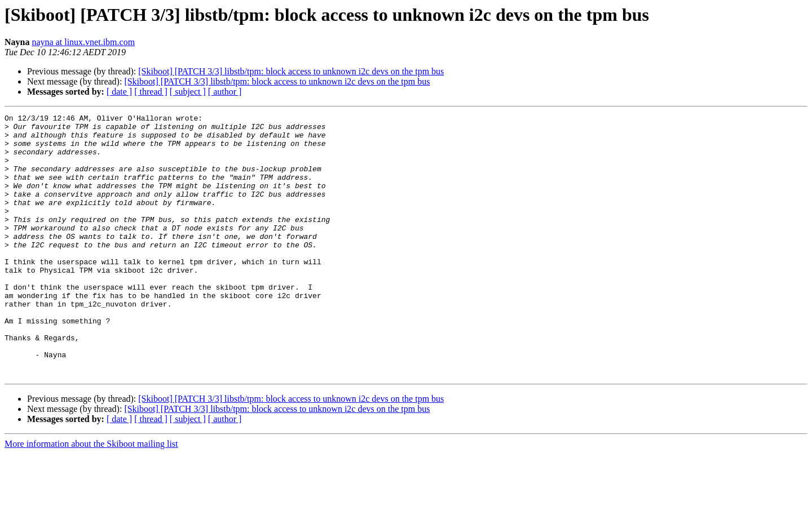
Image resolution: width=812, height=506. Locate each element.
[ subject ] (188, 92)
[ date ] (119, 92)
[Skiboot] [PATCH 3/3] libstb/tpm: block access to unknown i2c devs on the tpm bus (291, 71)
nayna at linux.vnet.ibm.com (83, 42)
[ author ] (225, 92)
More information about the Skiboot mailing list (91, 496)
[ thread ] (151, 92)
